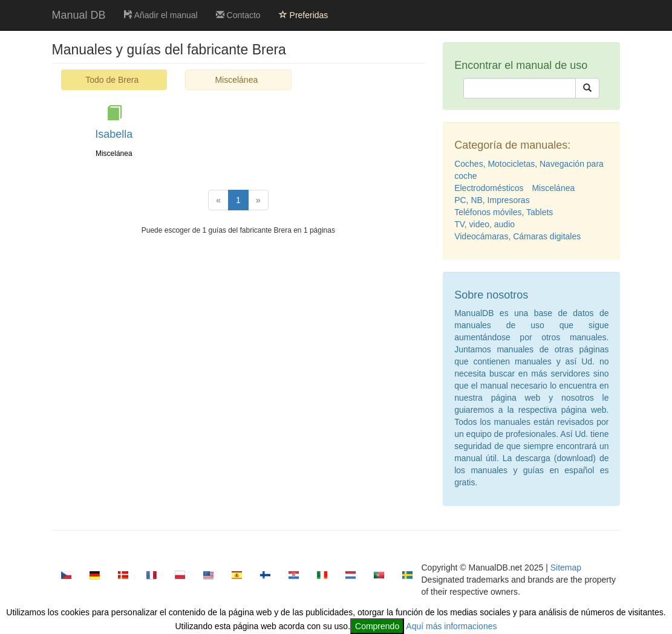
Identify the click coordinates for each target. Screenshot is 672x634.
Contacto (238, 15)
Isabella (114, 134)
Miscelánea (236, 80)
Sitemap (566, 568)
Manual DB (79, 15)
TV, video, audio (484, 224)
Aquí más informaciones (451, 626)
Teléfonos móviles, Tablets (504, 212)
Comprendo (377, 626)
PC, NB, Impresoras (492, 200)
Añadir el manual (161, 15)
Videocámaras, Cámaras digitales (517, 236)
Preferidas (304, 15)
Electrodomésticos (489, 188)
